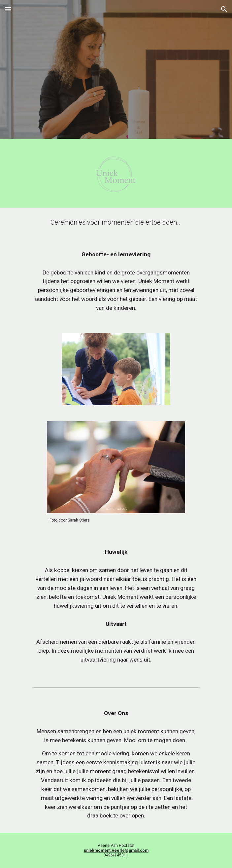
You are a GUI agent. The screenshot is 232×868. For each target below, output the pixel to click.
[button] (8, 9)
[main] (116, 222)
